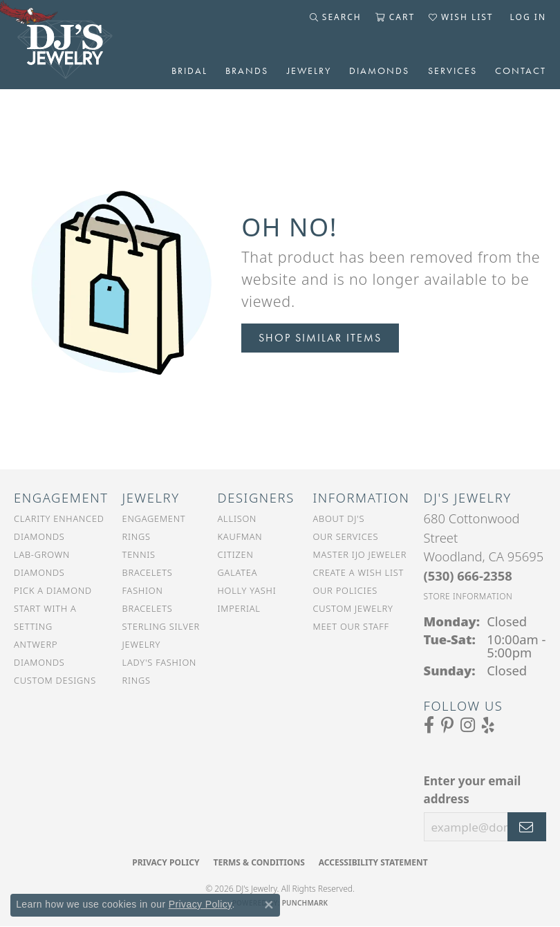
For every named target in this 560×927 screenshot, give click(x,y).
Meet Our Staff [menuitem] (351, 626)
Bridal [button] (189, 71)
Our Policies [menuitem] (345, 590)
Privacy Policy (166, 862)
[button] (336, 17)
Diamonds (379, 71)
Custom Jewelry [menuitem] (353, 608)
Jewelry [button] (309, 71)
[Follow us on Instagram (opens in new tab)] (468, 725)
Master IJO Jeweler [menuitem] (360, 554)
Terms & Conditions (259, 862)
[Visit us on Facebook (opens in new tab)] (429, 725)
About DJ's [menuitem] (338, 518)
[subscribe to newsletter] (527, 827)
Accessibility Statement (373, 862)
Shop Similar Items (320, 338)
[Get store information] (468, 596)
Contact (521, 71)
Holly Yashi (247, 590)
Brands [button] (247, 71)
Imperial (239, 608)
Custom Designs (55, 680)
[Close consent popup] (269, 905)
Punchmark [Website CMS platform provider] (305, 903)
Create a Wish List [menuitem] (358, 572)
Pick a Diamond (53, 590)
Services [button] (452, 71)
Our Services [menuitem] (345, 536)
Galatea (238, 572)
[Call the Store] (468, 575)
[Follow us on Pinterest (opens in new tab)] (447, 725)
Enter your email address (473, 790)
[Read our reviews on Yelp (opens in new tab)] (488, 725)
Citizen (236, 554)
